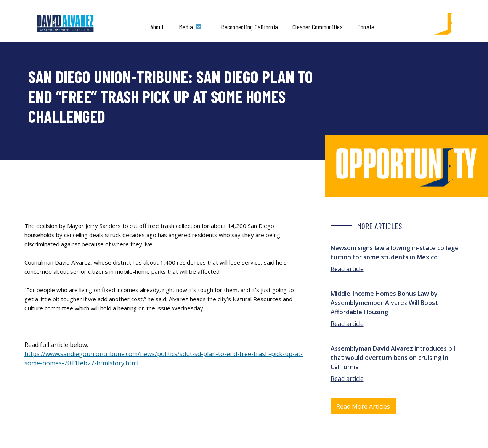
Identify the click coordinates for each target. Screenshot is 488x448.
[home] (65, 24)
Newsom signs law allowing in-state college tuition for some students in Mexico (395, 252)
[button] (192, 27)
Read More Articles (363, 406)
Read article (347, 269)
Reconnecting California (249, 27)
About (157, 27)
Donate (366, 27)
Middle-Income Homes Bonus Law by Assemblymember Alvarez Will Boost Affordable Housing (384, 303)
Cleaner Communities (318, 27)
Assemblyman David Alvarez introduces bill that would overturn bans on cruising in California (394, 358)
